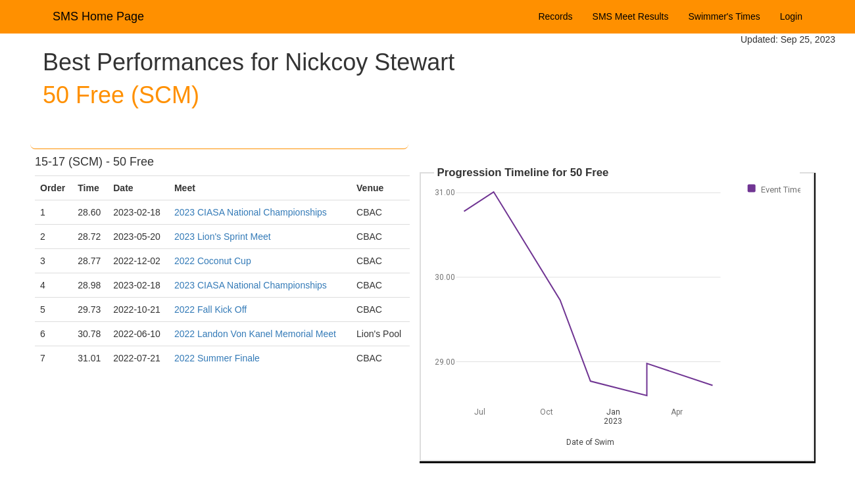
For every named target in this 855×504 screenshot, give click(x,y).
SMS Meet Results (631, 16)
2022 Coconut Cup (213, 261)
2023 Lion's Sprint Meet (223, 237)
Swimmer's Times (724, 16)
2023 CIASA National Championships (251, 212)
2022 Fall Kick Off (210, 309)
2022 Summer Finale (217, 358)
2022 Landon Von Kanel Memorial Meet (255, 334)
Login (791, 16)
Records (555, 16)
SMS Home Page (98, 16)
